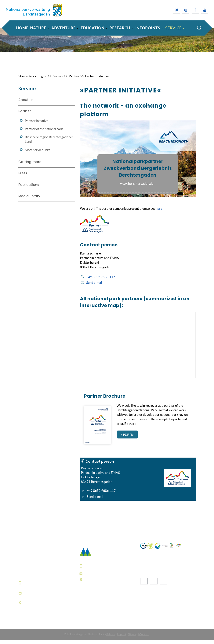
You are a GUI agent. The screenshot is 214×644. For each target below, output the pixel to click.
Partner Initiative (101, 80)
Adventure (63, 28)
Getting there (30, 166)
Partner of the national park (44, 133)
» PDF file (127, 439)
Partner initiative (37, 125)
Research (120, 28)
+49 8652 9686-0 (37, 587)
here (159, 213)
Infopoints (148, 28)
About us (26, 104)
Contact (144, 638)
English (44, 80)
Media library (29, 200)
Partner (77, 80)
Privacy (111, 638)
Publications (29, 189)
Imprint (122, 638)
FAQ (83, 614)
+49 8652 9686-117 (101, 281)
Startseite (26, 80)
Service (173, 28)
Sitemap (133, 638)
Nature (38, 28)
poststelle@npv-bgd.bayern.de (110, 577)
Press (23, 177)
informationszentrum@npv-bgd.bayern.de (46, 597)
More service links (37, 154)
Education (93, 28)
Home (22, 28)
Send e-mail (94, 287)
